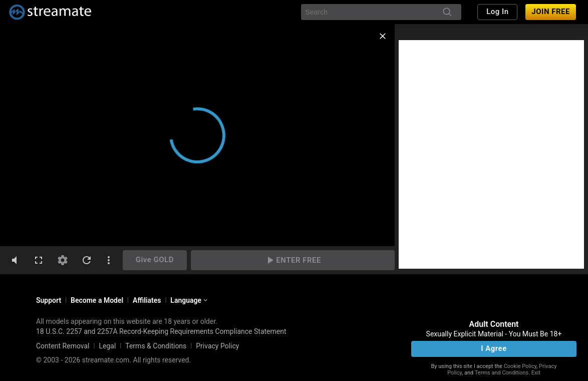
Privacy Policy (217, 346)
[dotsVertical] (109, 260)
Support (49, 300)
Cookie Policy (520, 366)
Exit (536, 373)
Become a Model (97, 300)
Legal (107, 346)
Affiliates (147, 300)
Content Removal (63, 346)
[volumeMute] (15, 260)
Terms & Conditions (156, 346)
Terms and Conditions (502, 373)
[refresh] (87, 260)
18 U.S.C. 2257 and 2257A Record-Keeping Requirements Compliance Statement (161, 331)
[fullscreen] (39, 260)
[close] (383, 36)
